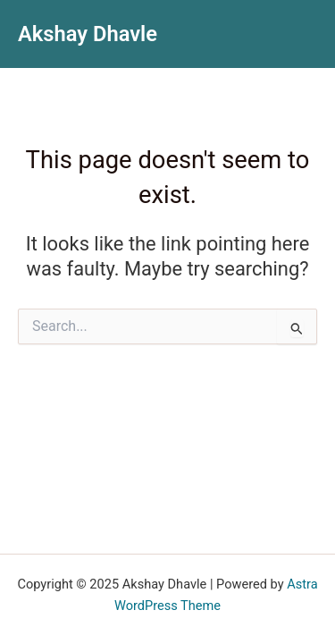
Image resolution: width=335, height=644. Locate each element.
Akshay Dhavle (88, 34)
